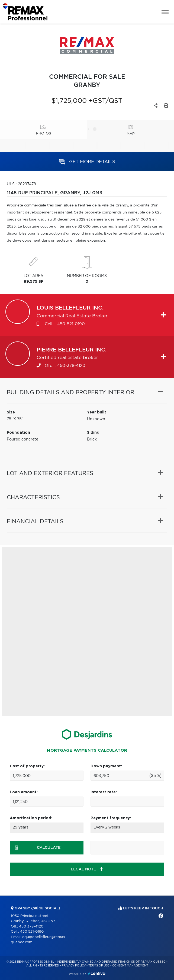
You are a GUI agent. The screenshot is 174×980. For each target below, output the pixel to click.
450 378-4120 (31, 927)
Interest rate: (104, 792)
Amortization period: (31, 818)
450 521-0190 (32, 932)
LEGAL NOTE (87, 869)
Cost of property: (27, 766)
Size (11, 412)
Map (131, 134)
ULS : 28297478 (21, 184)
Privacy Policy (74, 966)
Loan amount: (24, 792)
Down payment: (106, 766)
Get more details (87, 162)
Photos (43, 134)
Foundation (18, 433)
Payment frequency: (111, 818)
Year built (97, 412)
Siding (93, 433)
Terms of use (99, 966)
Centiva (97, 973)
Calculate (38, 848)
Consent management (130, 966)
